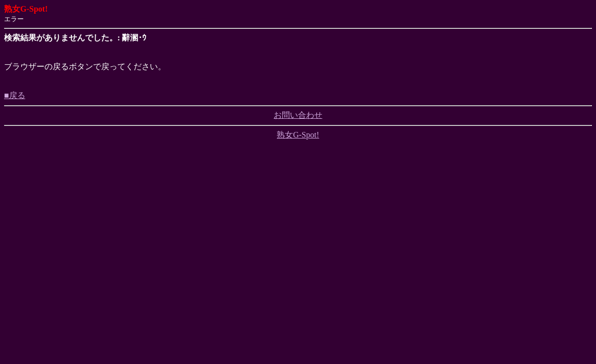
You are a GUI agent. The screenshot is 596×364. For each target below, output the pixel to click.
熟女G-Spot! (298, 135)
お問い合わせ (298, 115)
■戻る (15, 95)
